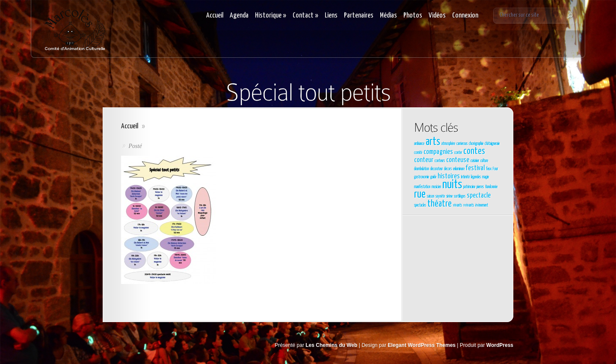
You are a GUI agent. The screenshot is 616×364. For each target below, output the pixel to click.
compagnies (438, 152)
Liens (331, 16)
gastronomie (422, 177)
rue (420, 195)
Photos (413, 16)
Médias (388, 16)
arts (433, 142)
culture (484, 161)
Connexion (465, 16)
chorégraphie (476, 144)
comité (418, 153)
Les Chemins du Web (331, 345)
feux (489, 169)
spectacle (479, 196)
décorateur (437, 169)
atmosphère (448, 144)
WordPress (500, 345)
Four (495, 169)
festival (475, 168)
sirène (449, 196)
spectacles (420, 205)
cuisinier (475, 161)
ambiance (419, 144)
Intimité (465, 177)
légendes (476, 177)
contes (474, 151)
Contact (305, 16)
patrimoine (469, 187)
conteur (424, 160)
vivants (458, 205)
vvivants (469, 205)
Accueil (215, 16)
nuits (452, 185)
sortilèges (460, 196)
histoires (449, 176)
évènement (482, 205)
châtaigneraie (492, 144)
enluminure (459, 169)
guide (433, 177)
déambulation (422, 169)
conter (458, 153)
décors (448, 169)
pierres (480, 187)
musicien (436, 187)
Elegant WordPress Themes (422, 345)
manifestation (422, 187)
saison (431, 196)
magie (486, 177)
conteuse (458, 160)
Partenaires (359, 16)
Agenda (239, 16)
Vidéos (437, 16)
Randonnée (491, 187)
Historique (271, 16)
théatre (440, 204)
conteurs (440, 161)
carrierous (462, 144)
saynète (440, 196)
